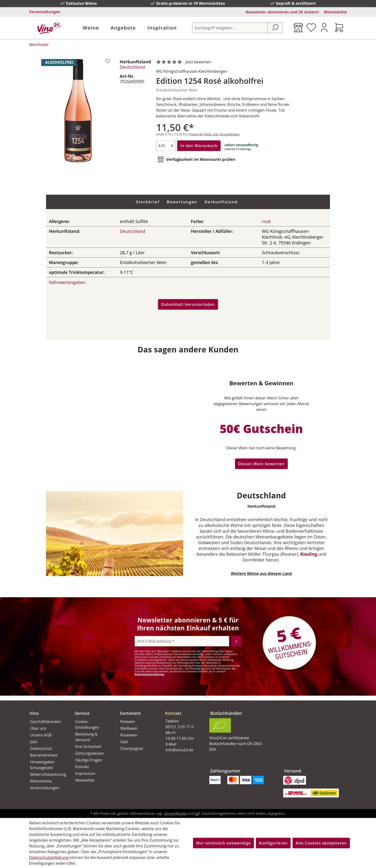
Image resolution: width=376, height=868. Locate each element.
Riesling (309, 554)
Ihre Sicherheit (88, 747)
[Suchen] (275, 28)
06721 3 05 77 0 (179, 727)
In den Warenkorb (199, 146)
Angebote (123, 28)
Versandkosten (175, 813)
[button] (182, 709)
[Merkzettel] (311, 28)
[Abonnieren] (236, 641)
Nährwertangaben (67, 282)
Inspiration (162, 28)
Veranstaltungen (45, 12)
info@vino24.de (179, 750)
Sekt (124, 742)
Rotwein (128, 722)
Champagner (132, 748)
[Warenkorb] (339, 28)
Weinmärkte (335, 12)
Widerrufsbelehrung (47, 774)
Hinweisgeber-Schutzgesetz (43, 765)
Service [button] (82, 713)
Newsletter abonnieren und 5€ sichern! (282, 12)
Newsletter (85, 780)
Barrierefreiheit (44, 755)
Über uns (38, 728)
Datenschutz (41, 748)
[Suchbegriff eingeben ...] (230, 28)
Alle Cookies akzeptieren (321, 843)
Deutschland (132, 67)
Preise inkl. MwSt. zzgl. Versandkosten (214, 134)
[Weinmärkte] (298, 28)
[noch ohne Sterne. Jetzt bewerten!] (185, 62)
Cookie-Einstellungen (87, 724)
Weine (91, 28)
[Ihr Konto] (324, 28)
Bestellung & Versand (86, 737)
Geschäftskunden (46, 722)
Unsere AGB (41, 735)
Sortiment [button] (130, 713)
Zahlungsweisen (89, 753)
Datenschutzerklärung (149, 674)
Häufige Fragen (89, 760)
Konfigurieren (273, 843)
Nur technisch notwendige (223, 843)
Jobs (34, 742)
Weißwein (129, 728)
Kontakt (82, 767)
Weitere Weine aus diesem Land (261, 573)
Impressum (85, 773)
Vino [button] (34, 713)
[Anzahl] (166, 146)
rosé (266, 221)
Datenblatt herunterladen (188, 304)
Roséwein (129, 735)
